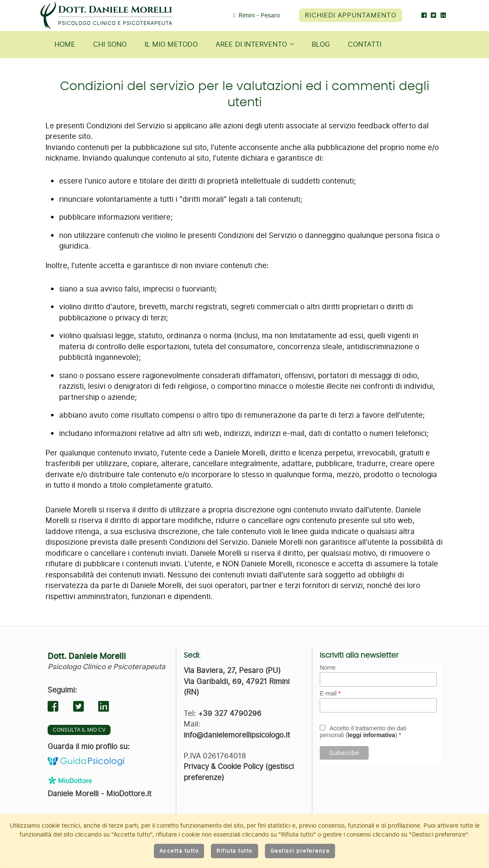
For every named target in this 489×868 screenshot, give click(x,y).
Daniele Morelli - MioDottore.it (100, 794)
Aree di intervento (255, 44)
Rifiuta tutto (235, 851)
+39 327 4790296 (230, 713)
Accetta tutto (179, 851)
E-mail (330, 693)
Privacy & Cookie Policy (223, 766)
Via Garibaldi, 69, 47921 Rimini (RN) (237, 687)
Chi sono (110, 44)
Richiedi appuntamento (351, 15)
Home (65, 44)
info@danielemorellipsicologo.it (237, 735)
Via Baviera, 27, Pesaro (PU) (232, 670)
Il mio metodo (171, 44)
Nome (328, 667)
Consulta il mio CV (79, 730)
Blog (321, 44)
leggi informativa (371, 735)
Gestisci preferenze (300, 851)
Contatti (365, 44)
